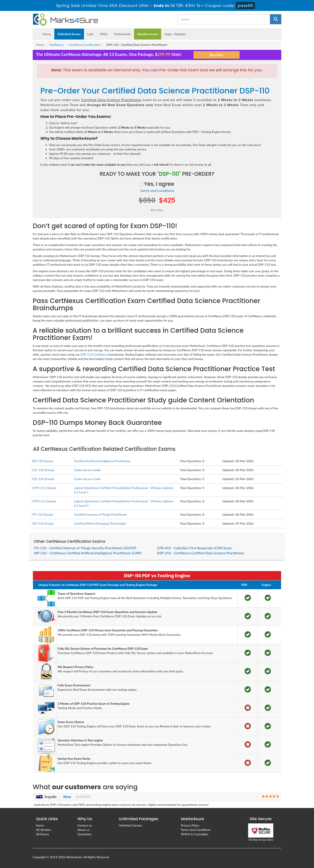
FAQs (104, 34)
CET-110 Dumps (43, 523)
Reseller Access (148, 34)
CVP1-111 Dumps (44, 488)
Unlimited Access (69, 34)
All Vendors (44, 830)
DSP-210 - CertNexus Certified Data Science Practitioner (201, 553)
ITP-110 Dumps (42, 514)
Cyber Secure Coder (88, 470)
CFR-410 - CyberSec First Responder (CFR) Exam (194, 548)
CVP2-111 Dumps (44, 501)
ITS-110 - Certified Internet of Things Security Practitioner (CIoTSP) (85, 548)
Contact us (85, 825)
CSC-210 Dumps (43, 479)
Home (47, 34)
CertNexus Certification (84, 45)
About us (84, 830)
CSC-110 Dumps (43, 470)
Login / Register (175, 34)
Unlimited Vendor (131, 825)
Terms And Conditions (196, 830)
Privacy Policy (190, 825)
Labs (90, 34)
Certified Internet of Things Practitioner (101, 514)
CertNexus (56, 45)
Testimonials (122, 34)
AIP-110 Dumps (43, 461)
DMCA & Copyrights (195, 834)
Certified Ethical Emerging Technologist (100, 523)
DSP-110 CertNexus (94, 354)
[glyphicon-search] (276, 19)
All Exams (42, 834)
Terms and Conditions (157, 191)
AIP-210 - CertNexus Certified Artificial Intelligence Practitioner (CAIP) (88, 553)
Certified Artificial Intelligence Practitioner (102, 461)
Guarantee (84, 834)
